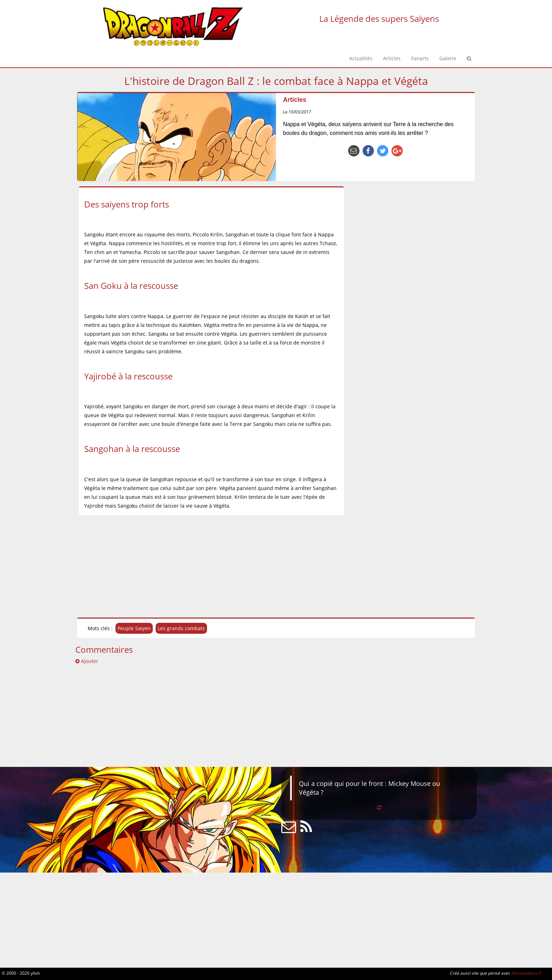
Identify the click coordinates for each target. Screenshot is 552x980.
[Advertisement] (143, 566)
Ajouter (87, 661)
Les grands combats (181, 628)
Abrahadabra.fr (526, 973)
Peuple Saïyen (134, 628)
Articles (295, 100)
